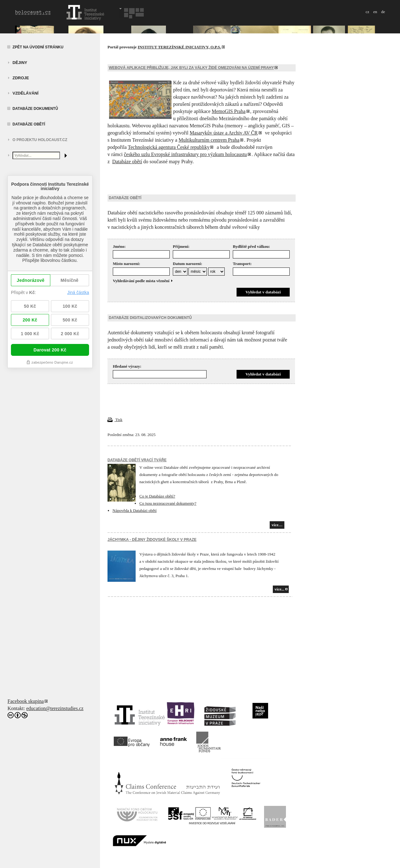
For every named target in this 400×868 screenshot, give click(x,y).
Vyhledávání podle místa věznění (143, 281)
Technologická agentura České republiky (169, 147)
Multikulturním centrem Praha (209, 140)
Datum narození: (187, 264)
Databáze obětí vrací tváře (137, 460)
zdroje (21, 78)
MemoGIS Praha (229, 111)
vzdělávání (25, 93)
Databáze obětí (29, 124)
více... (280, 589)
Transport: (242, 264)
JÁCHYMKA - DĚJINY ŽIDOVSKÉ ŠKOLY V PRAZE (152, 540)
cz (367, 12)
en (375, 12)
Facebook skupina (26, 701)
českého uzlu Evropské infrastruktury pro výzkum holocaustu (185, 154)
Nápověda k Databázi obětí (135, 510)
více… (277, 525)
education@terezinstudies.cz (55, 708)
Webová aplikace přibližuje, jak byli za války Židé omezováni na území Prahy (191, 68)
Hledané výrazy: (127, 366)
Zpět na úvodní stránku (38, 47)
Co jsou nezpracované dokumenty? (168, 503)
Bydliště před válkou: (251, 246)
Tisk (115, 420)
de (383, 12)
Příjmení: (181, 246)
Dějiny (20, 63)
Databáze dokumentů (35, 109)
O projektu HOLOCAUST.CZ (40, 140)
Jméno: (119, 246)
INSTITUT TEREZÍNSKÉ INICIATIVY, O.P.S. (180, 47)
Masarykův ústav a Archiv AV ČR (224, 133)
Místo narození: (127, 264)
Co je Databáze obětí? (157, 496)
